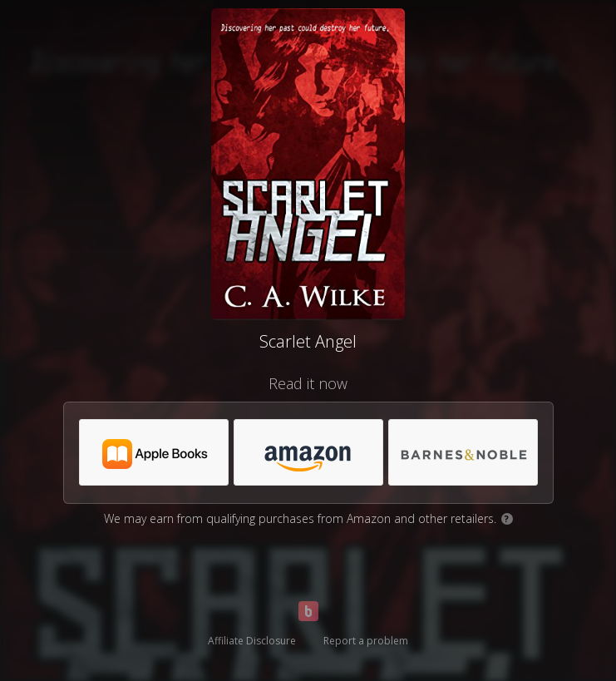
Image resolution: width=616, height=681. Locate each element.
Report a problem (366, 641)
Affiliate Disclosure (252, 641)
